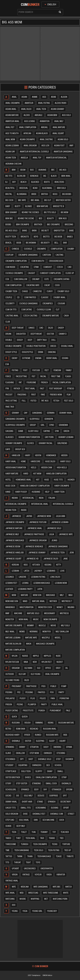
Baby (8, 206)
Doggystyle (28, 352)
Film (69, 395)
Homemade (51, 455)
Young (15, 911)
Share (8, 826)
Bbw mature (42, 206)
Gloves (30, 443)
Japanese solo (54, 528)
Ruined (38, 735)
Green (66, 431)
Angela (24, 158)
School (58, 765)
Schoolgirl (11, 790)
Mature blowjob (13, 644)
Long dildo (55, 577)
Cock (57, 285)
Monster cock (45, 607)
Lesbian (15, 571)
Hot (38, 480)
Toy (54, 832)
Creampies (48, 303)
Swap (50, 771)
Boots (47, 182)
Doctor (50, 334)
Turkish (25, 844)
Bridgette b (59, 206)
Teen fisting (54, 850)
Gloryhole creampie (15, 425)
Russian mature (66, 723)
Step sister (22, 783)
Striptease (11, 771)
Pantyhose (31, 686)
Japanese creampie (15, 522)
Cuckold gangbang (29, 303)
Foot (25, 370)
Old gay (22, 674)
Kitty (59, 565)
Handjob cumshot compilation (35, 486)
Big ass (63, 170)
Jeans (54, 540)
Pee (19, 692)
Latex (27, 571)
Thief (18, 838)
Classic (45, 297)
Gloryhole (35, 419)
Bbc (53, 170)
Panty (44, 704)
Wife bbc (57, 887)
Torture (66, 844)
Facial (43, 376)
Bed (41, 218)
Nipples (47, 656)
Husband (36, 492)
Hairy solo (65, 461)
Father (17, 389)
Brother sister (63, 200)
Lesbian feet (11, 583)
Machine (18, 613)
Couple (9, 297)
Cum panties (30, 297)
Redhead (34, 729)
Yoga (25, 911)
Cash (66, 316)
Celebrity (10, 303)
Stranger (56, 790)
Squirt (63, 741)
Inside (24, 510)
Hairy (28, 455)
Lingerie (23, 577)
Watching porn (60, 899)
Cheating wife (33, 285)
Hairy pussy (21, 492)
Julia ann (60, 516)
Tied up (68, 850)
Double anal (67, 346)
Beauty (50, 218)
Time (7, 850)
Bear (35, 188)
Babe (72, 231)
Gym (57, 431)
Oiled (27, 680)
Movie (53, 625)
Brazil (9, 243)
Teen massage (44, 856)
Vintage (26, 875)
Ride (65, 735)
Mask (29, 644)
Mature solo (33, 613)
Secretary (65, 802)
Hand (8, 492)
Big (45, 176)
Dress (53, 346)
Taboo (8, 838)
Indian (15, 498)
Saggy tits (11, 808)
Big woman (31, 243)
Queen (25, 717)
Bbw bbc (9, 218)
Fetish (56, 401)
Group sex (20, 449)
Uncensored (30, 869)
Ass (44, 97)
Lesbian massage (42, 583)
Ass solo (66, 115)
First (34, 395)
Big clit (48, 200)
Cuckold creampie (14, 273)
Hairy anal (11, 461)
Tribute (70, 856)
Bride (34, 194)
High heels (62, 468)
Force (8, 376)
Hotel (8, 480)
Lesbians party (25, 589)
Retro (8, 729)
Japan (29, 516)
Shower (69, 759)
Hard (26, 474)
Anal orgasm (30, 146)
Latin (40, 589)
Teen (14, 832)
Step (58, 759)
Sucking (55, 808)
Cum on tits (11, 310)
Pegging (29, 692)
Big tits (9, 176)
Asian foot (59, 146)
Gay (26, 413)
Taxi (42, 838)
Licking (25, 583)
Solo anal (24, 820)
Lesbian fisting (38, 577)
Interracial (28, 498)
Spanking (10, 747)
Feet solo (69, 401)
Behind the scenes (30, 212)
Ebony (15, 358)
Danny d (63, 334)
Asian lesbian (12, 146)
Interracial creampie (16, 504)
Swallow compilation (46, 777)
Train (30, 856)
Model (58, 638)
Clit (58, 310)
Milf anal (10, 632)
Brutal (9, 194)
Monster (10, 619)
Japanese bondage (34, 547)
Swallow (20, 753)
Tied (62, 838)
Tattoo (9, 856)
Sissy (46, 747)
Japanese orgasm (38, 540)
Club (8, 322)
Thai (34, 832)
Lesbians (51, 571)
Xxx (14, 905)
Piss (43, 686)
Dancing (52, 352)
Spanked (25, 790)
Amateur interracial (56, 158)
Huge (47, 480)
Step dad (10, 820)
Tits (7, 862)
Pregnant (17, 686)
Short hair (27, 802)
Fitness (71, 389)
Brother (38, 224)
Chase (25, 291)
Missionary (50, 613)
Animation (45, 121)
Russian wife (52, 735)
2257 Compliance (34, 975)
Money (60, 607)
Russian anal (50, 729)
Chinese (16, 249)
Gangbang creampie (15, 419)
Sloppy (39, 771)
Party (61, 692)
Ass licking (30, 121)
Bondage (34, 176)
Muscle (42, 625)
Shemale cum (57, 814)
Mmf (7, 613)
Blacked (35, 182)
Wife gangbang (41, 887)
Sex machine (48, 820)
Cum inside (10, 267)
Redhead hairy (12, 735)
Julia (51, 534)
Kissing (48, 565)
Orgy (58, 668)
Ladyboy (38, 571)
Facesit (9, 395)
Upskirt (15, 869)
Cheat (47, 285)
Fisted (33, 401)
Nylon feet (47, 662)
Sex (48, 765)
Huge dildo (50, 461)
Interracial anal (40, 504)
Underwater (47, 869)
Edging (65, 358)
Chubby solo (63, 291)
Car (69, 267)
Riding (51, 723)
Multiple (46, 638)
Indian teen (11, 510)
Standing (36, 783)
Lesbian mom (61, 583)
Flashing (10, 382)
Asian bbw (52, 115)
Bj (7, 182)
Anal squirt (58, 133)
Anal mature (59, 127)
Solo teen (26, 771)
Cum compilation (13, 285)
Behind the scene (26, 218)
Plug (33, 698)
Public (53, 686)
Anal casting (46, 139)
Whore (23, 899)
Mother (53, 601)
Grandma (63, 425)
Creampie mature (51, 316)
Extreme (26, 358)
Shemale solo (45, 759)
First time (56, 376)
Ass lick (45, 146)
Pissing (9, 692)
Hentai (38, 455)
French (44, 382)
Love (62, 571)
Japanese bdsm (13, 547)
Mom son (37, 595)
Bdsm (23, 170)
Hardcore (36, 461)
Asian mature (12, 115)
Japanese (16, 516)
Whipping (35, 899)
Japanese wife (66, 534)
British (45, 194)
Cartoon (47, 255)
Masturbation (27, 607)
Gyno (52, 425)
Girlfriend (62, 443)
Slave (8, 753)
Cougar (61, 303)
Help (47, 492)
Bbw (14, 170)
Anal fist (10, 127)
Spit (65, 796)
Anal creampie (13, 103)
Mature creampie (14, 625)
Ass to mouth (12, 133)
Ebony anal (52, 358)
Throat (18, 862)
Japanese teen (57, 553)
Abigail (44, 127)
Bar (65, 243)
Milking (71, 607)
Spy (22, 759)
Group (33, 425)
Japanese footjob (38, 522)
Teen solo (39, 850)
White (66, 893)
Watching (10, 899)
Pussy (23, 698)
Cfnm (36, 267)
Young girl (37, 911)
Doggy (20, 340)
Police (43, 698)
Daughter (21, 334)
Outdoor (10, 674)
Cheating (25, 267)
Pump (64, 686)
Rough (28, 723)
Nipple (36, 656)
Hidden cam (47, 468)
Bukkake (42, 170)
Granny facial (46, 443)
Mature (24, 595)
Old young (36, 674)
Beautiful (10, 188)
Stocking (61, 753)
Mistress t (67, 601)
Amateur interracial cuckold (34, 152)
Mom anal (24, 619)
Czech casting (30, 316)
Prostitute (28, 711)
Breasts (25, 237)
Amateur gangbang (63, 152)
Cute (47, 279)
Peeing (20, 704)
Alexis (27, 115)
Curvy (50, 291)
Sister (28, 741)
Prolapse (10, 698)
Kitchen (36, 565)
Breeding (69, 224)
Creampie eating (62, 279)
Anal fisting (44, 103)
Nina (26, 662)
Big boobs (67, 194)
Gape (8, 449)
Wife (14, 887)
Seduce (41, 796)
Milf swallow (62, 632)
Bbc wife (22, 200)
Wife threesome (51, 893)
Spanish (52, 802)
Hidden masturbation (16, 468)
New (35, 662)
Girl (43, 425)
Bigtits (46, 237)
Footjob (36, 370)
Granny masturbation (29, 437)
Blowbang (22, 194)
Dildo (51, 328)
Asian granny (57, 109)
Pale (68, 711)
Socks (8, 796)
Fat (20, 382)
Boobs (8, 224)
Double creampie (14, 346)
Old (39, 668)
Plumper (32, 704)
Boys (36, 237)
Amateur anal (12, 121)
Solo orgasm (12, 814)
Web (22, 893)
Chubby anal (59, 297)
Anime (35, 97)
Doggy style (11, 352)
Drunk (8, 334)
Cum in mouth (38, 261)
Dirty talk (42, 340)
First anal (30, 389)
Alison (64, 97)
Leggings (10, 577)
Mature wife (31, 638)
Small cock (51, 783)
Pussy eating (12, 711)
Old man (28, 668)
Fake (43, 395)
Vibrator (61, 875)
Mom (14, 595)
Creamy (36, 279)
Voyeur (38, 875)
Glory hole (33, 431)
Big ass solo (11, 231)
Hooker (71, 480)
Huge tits (58, 480)
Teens (55, 844)
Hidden (64, 455)
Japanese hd (32, 559)
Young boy (52, 911)
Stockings (10, 759)
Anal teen (41, 109)
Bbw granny (11, 212)
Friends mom (56, 395)
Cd (18, 297)
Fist (34, 376)
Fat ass (45, 401)
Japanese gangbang (58, 547)
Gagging (9, 431)
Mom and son (12, 601)
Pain (53, 698)
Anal (14, 97)
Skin (36, 820)
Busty (18, 206)
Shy (45, 790)
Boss (55, 194)
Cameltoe (37, 291)
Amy (71, 146)
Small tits (26, 808)
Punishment (55, 711)
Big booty (45, 243)
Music (36, 619)
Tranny (44, 832)
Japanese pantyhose (34, 534)
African (27, 133)
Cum (30, 5)
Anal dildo (26, 109)
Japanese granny (37, 553)
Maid (25, 601)
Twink (20, 856)
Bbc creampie (53, 224)
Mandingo (10, 607)
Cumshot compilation (50, 273)
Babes (70, 237)
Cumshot (48, 267)
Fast (42, 389)
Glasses (10, 437)
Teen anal (30, 838)
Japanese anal (35, 528)
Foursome (31, 382)
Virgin (15, 875)
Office (48, 668)
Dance (32, 328)
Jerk (72, 553)
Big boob (58, 237)
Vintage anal (12, 881)
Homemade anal (23, 480)
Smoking (57, 747)
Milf (62, 595)
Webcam (25, 887)
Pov (52, 692)
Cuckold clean (44, 310)
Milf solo (65, 625)
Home (23, 461)
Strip (64, 777)
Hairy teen (59, 492)
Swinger (48, 753)
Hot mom (37, 474)
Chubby (71, 249)
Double (9, 340)
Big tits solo (50, 212)
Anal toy (37, 158)
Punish (42, 711)
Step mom (34, 753)
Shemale (16, 741)
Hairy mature (12, 474)
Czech (60, 267)
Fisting (15, 370)
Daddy (61, 328)
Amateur (29, 103)
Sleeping (40, 741)
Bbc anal (35, 200)
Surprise (54, 796)
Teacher (65, 832)
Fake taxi (10, 407)
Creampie (41, 249)
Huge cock (10, 486)
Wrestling (33, 893)
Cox (7, 279)
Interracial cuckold (63, 504)
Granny (15, 413)
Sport (66, 808)
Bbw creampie (23, 224)
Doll (54, 340)
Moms (22, 632)
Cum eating (27, 310)
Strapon (34, 747)
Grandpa (49, 419)
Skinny (22, 747)
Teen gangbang (22, 850)
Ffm (7, 389)
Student (9, 765)
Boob (19, 243)
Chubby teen (11, 291)
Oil (67, 668)
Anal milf (59, 121)
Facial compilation (62, 382)
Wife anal (10, 893)
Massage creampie (45, 644)
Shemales (66, 783)
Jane (65, 559)
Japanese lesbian (60, 522)
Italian (52, 498)
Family (69, 370)
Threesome (11, 844)
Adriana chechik (13, 164)
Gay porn (49, 437)
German (51, 413)
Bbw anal (66, 176)
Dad (41, 328)
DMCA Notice (47, 975)
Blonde (29, 206)
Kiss (26, 565)
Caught (31, 273)
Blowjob (21, 176)
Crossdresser (56, 261)
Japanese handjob (15, 553)
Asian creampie (27, 139)
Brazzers (59, 182)
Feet (47, 370)
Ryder (27, 735)
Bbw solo (61, 188)
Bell (56, 243)
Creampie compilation (16, 261)
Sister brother (13, 777)
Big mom (64, 212)
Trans (52, 838)
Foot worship (56, 389)
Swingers (37, 765)
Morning (34, 632)
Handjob (16, 455)
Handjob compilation (56, 474)
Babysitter (59, 231)
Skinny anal (11, 802)
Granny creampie (14, 443)
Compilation (57, 249)
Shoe (25, 814)
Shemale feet (39, 814)
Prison (9, 704)
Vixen (49, 875)
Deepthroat (36, 334)
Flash (68, 376)
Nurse (25, 656)
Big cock (9, 200)
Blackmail (47, 188)
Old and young (12, 680)
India (41, 498)
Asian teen (11, 158)
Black (54, 176)
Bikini (34, 231)
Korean (15, 565)
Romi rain (21, 729)
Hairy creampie (62, 486)
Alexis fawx (61, 103)
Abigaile (39, 115)
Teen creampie (40, 844)
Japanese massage (15, 540)
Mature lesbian (13, 638)
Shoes (28, 777)
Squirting (23, 765)
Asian (24, 97)
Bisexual (24, 188)
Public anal (57, 704)
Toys (38, 862)
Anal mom (10, 139)
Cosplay (9, 255)
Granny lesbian (66, 437)
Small (60, 771)
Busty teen (11, 237)
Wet (46, 899)
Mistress (64, 613)
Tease (59, 856)
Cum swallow (21, 279)
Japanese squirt (13, 559)
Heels (34, 468)
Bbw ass (63, 218)
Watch (69, 887)
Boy (14, 182)
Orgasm (16, 668)
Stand (40, 802)
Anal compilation (28, 127)
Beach (24, 182)
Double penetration (36, 346)
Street (71, 814)
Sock (62, 820)
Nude (58, 656)
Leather (9, 589)
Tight (28, 862)
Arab (53, 97)
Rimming (39, 723)
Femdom (57, 370)
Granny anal (66, 413)
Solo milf (28, 796)
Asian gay (10, 152)
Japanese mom (44, 516)
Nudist (60, 662)
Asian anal (11, 109)
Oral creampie (52, 674)
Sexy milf (21, 826)
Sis (18, 796)
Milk (70, 595)
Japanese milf (12, 534)
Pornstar (64, 698)
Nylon (15, 656)
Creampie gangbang (28, 255)
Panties (42, 692)
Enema (38, 358)
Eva (7, 364)
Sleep (52, 741)
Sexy (36, 790)
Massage (51, 595)
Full (24, 401)
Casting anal (12, 316)
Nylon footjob (12, 662)
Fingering (22, 395)
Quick (14, 717)
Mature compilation (15, 650)
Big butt (45, 231)
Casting (60, 255)
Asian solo (63, 139)
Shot (31, 759)
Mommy (30, 625)
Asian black (42, 133)
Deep (30, 340)
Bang (25, 231)
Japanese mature (14, 528)
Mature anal (38, 601)
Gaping (47, 431)
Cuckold (28, 249)
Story (8, 783)
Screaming (41, 808)
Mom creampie (50, 619)
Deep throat (18, 328)
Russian (16, 723)
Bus (32, 170)
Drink (41, 352)
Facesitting (21, 376)
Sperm (69, 790)
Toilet (24, 832)
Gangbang (37, 413)
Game (21, 431)
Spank (69, 747)
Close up (70, 273)
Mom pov (47, 632)
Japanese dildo (51, 559)
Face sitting (11, 401)
